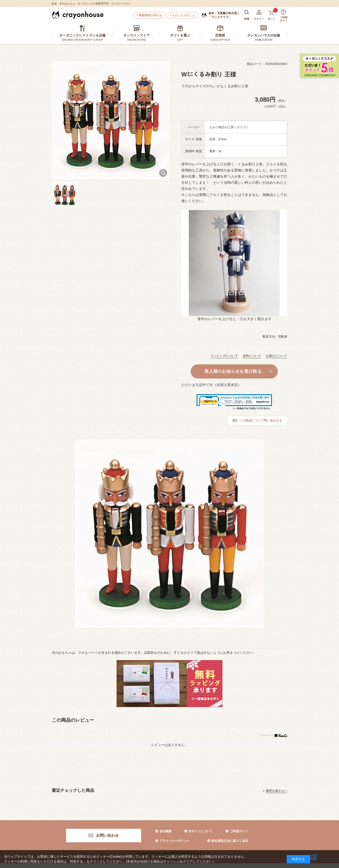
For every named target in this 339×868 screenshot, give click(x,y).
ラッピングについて (224, 356)
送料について (252, 356)
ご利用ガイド (239, 831)
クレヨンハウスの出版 (264, 35)
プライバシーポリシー (175, 841)
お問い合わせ (107, 835)
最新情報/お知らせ (151, 15)
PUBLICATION (264, 40)
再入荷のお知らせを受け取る (233, 371)
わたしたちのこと (184, 15)
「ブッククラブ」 (224, 15)
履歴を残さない (276, 791)
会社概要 (165, 831)
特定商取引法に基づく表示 (230, 841)
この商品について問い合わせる (261, 420)
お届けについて (276, 356)
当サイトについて (201, 831)
